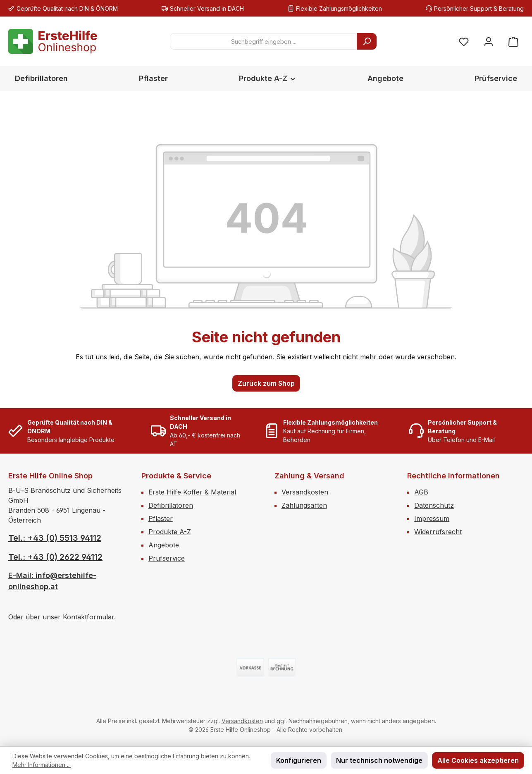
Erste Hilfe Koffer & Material (192, 492)
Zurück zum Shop (266, 383)
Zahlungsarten (304, 505)
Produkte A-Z (170, 532)
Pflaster (161, 518)
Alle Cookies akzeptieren (478, 760)
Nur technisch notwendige (379, 760)
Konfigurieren (299, 760)
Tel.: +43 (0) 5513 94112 (55, 538)
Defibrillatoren (171, 505)
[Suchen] (367, 41)
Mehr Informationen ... (42, 765)
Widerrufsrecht (438, 532)
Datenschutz (434, 505)
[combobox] (264, 41)
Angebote (164, 545)
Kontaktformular (88, 617)
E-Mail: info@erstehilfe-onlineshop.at (52, 581)
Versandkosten (305, 492)
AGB (421, 492)
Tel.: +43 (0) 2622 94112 (55, 557)
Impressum (432, 518)
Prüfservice (167, 558)
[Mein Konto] (489, 42)
